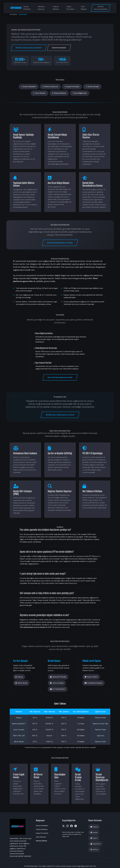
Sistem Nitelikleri (27, 8)
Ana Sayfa (13, 14)
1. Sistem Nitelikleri (29, 87)
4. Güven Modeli (92, 87)
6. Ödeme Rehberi (59, 93)
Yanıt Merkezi (84, 8)
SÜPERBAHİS (16, 8)
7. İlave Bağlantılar (80, 93)
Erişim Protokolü (70, 8)
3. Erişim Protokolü (72, 87)
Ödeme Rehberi (56, 8)
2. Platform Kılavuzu (50, 87)
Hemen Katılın (42, 841)
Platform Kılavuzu (41, 8)
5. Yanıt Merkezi (39, 93)
